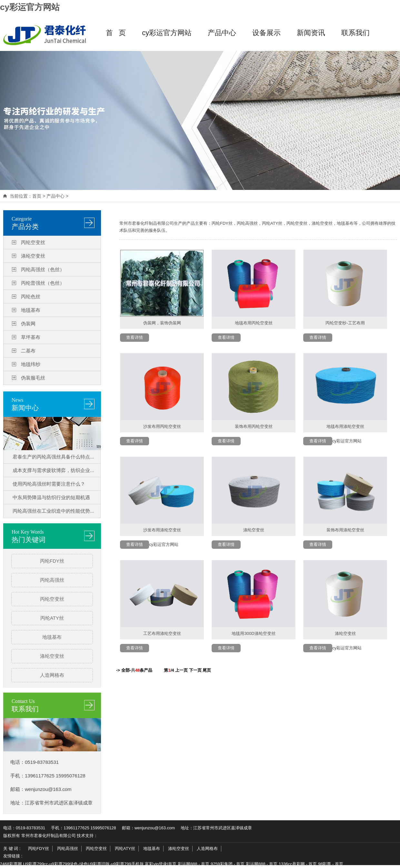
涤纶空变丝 (33, 256)
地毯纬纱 (31, 364)
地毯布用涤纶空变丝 (345, 426)
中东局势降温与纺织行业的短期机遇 (51, 497)
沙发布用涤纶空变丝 (162, 530)
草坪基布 (31, 337)
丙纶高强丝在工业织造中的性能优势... (53, 511)
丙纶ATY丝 (52, 618)
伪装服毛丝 (33, 378)
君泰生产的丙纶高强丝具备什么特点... (53, 457)
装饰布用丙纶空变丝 (254, 426)
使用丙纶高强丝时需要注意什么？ (49, 484)
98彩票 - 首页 (331, 864)
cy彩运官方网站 (30, 7)
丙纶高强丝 (52, 580)
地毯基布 (31, 310)
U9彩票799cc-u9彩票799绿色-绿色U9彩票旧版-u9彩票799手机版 (84, 864)
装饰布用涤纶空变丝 (345, 530)
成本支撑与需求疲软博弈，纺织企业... (53, 470)
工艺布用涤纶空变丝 (162, 633)
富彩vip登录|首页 (161, 864)
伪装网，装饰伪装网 (162, 323)
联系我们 (355, 33)
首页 (37, 196)
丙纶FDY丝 (52, 561)
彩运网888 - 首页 (194, 864)
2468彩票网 (11, 864)
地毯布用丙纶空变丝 (254, 323)
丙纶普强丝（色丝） (43, 283)
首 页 (116, 33)
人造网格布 (52, 675)
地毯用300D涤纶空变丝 (253, 633)
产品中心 (222, 33)
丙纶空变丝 (33, 242)
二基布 (28, 351)
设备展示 (266, 33)
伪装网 (28, 324)
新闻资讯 (311, 33)
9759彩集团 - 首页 (228, 864)
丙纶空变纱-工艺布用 (345, 323)
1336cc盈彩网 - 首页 (298, 864)
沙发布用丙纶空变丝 (162, 426)
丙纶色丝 (31, 296)
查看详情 (135, 337)
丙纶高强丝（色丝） (43, 269)
